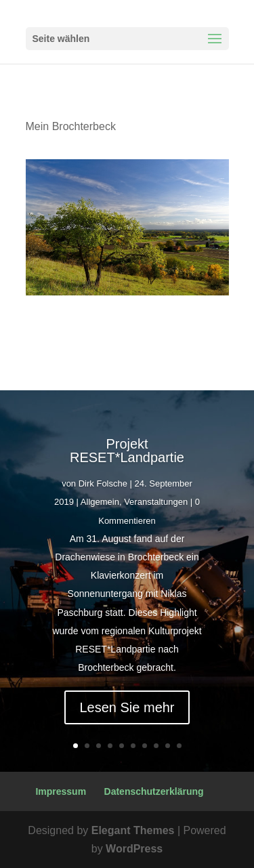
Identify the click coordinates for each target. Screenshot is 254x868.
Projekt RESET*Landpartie (127, 451)
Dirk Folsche (103, 483)
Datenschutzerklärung (154, 791)
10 (179, 746)
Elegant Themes (133, 830)
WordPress (134, 849)
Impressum (61, 791)
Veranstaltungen (156, 502)
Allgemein (100, 502)
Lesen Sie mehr (127, 707)
